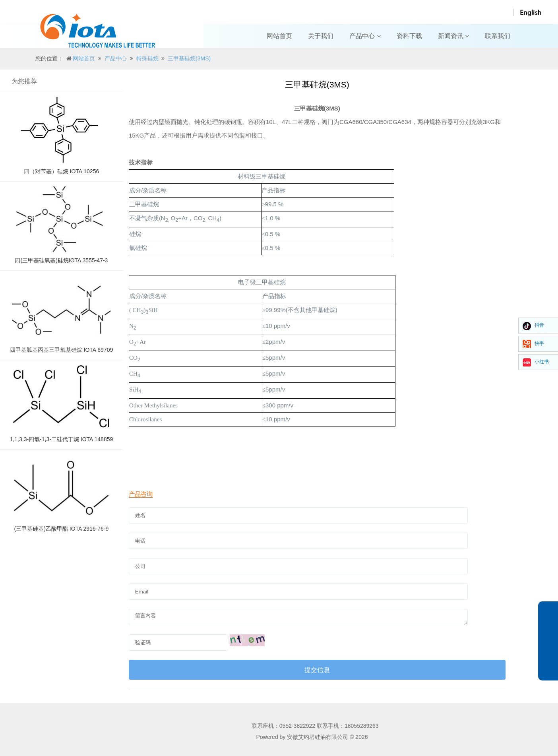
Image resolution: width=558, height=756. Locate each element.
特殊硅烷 (147, 58)
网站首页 (279, 36)
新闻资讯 (453, 36)
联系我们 (498, 36)
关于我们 (321, 36)
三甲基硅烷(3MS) (189, 58)
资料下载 (409, 36)
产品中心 (365, 36)
